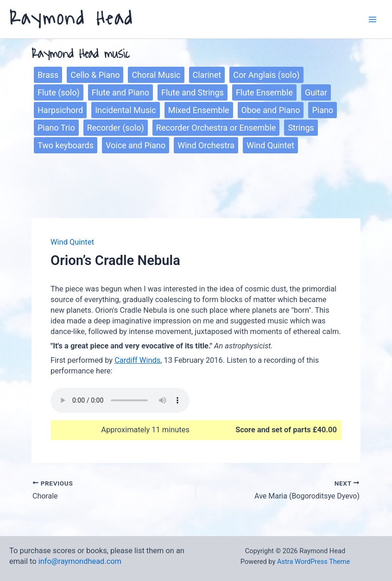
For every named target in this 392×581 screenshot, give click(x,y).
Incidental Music (126, 110)
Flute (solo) (59, 92)
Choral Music (156, 75)
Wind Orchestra (206, 145)
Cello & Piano (95, 75)
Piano (322, 110)
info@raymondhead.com (80, 561)
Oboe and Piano (271, 110)
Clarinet (207, 75)
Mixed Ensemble (199, 110)
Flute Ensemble (264, 92)
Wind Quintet (270, 145)
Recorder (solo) (116, 128)
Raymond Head (71, 19)
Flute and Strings (193, 92)
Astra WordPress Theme (313, 562)
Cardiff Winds (137, 360)
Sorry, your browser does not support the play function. (120, 400)
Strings (301, 128)
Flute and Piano (120, 92)
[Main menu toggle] (372, 19)
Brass (48, 75)
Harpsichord (60, 110)
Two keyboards (66, 145)
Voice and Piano (136, 145)
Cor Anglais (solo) (266, 75)
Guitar (316, 92)
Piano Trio (56, 128)
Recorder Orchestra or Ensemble (216, 128)
